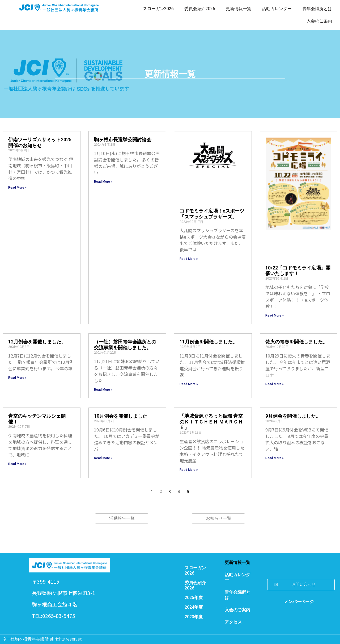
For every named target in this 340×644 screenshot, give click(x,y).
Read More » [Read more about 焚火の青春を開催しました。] (275, 384)
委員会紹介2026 (200, 9)
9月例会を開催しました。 (293, 416)
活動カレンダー (277, 9)
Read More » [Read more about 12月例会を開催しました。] (17, 378)
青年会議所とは (317, 9)
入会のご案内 (319, 21)
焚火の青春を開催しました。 (296, 342)
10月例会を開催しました (121, 416)
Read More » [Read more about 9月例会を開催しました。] (275, 458)
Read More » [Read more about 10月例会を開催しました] (103, 458)
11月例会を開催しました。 (209, 342)
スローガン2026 (158, 9)
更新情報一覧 (239, 9)
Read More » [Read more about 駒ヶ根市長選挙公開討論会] (103, 182)
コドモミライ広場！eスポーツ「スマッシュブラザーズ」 (212, 214)
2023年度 (194, 617)
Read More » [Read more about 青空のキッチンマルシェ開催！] (17, 464)
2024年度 (194, 607)
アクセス (233, 622)
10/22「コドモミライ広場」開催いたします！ (298, 271)
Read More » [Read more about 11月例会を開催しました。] (189, 384)
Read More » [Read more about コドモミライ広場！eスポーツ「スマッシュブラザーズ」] (189, 259)
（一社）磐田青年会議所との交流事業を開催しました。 (125, 345)
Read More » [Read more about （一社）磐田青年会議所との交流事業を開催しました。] (103, 390)
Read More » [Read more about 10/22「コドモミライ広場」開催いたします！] (275, 315)
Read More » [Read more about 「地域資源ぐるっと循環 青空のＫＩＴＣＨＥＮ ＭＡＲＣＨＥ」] (189, 470)
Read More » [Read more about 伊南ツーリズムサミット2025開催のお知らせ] (17, 188)
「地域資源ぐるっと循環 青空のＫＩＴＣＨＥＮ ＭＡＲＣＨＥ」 (211, 422)
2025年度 (194, 598)
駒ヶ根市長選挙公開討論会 (123, 140)
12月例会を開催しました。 (37, 342)
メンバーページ (299, 602)
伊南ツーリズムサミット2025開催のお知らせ (40, 142)
